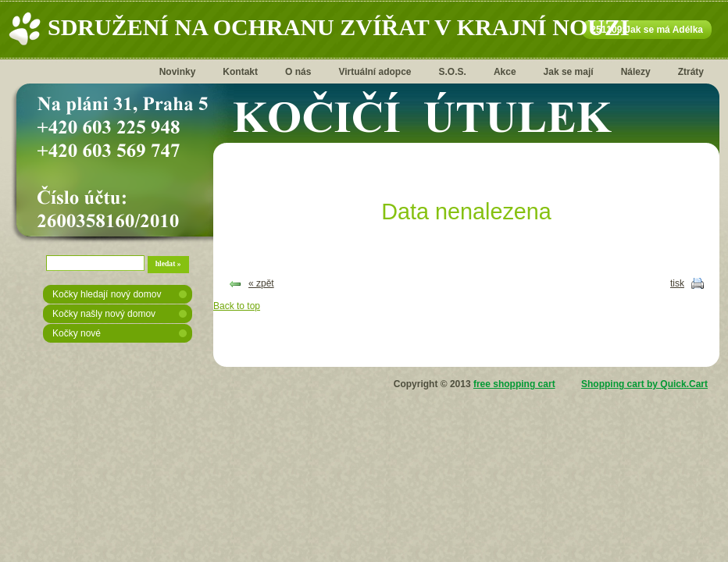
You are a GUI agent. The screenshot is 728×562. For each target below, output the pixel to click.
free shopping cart (514, 384)
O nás (298, 72)
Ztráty (691, 72)
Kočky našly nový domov (104, 314)
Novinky (178, 72)
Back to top (237, 306)
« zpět (261, 283)
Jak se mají (569, 72)
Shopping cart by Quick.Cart (644, 384)
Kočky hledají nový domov (107, 294)
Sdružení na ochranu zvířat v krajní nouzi (339, 27)
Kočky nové (77, 333)
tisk (677, 283)
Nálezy (636, 72)
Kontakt (240, 72)
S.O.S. (453, 72)
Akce (505, 72)
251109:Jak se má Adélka (647, 30)
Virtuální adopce (375, 72)
